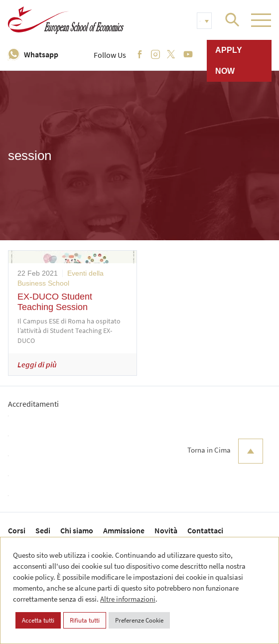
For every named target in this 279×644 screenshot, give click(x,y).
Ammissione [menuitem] (124, 530)
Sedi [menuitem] (43, 530)
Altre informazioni (128, 599)
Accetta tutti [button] (38, 620)
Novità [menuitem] (166, 530)
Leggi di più (37, 364)
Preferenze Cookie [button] (139, 620)
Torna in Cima (225, 451)
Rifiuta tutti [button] (85, 620)
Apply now (229, 61)
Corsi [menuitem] (17, 530)
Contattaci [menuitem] (205, 530)
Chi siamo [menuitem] (77, 530)
